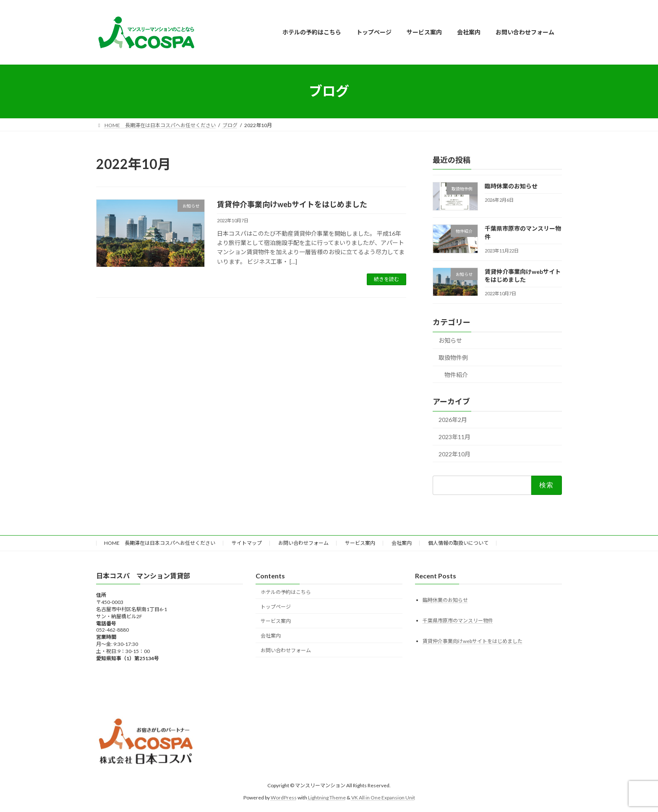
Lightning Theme (327, 797)
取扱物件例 (453, 358)
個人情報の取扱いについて (458, 543)
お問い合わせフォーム (303, 543)
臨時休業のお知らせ (511, 186)
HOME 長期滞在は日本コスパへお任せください (160, 543)
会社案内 (402, 543)
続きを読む (386, 279)
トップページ (276, 606)
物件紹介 (456, 374)
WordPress (284, 797)
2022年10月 (454, 454)
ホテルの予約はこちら (286, 592)
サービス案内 (360, 543)
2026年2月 (453, 420)
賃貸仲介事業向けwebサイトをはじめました (292, 204)
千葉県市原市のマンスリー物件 (458, 620)
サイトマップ (247, 543)
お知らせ (450, 340)
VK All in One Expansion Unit (383, 797)
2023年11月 (454, 437)
